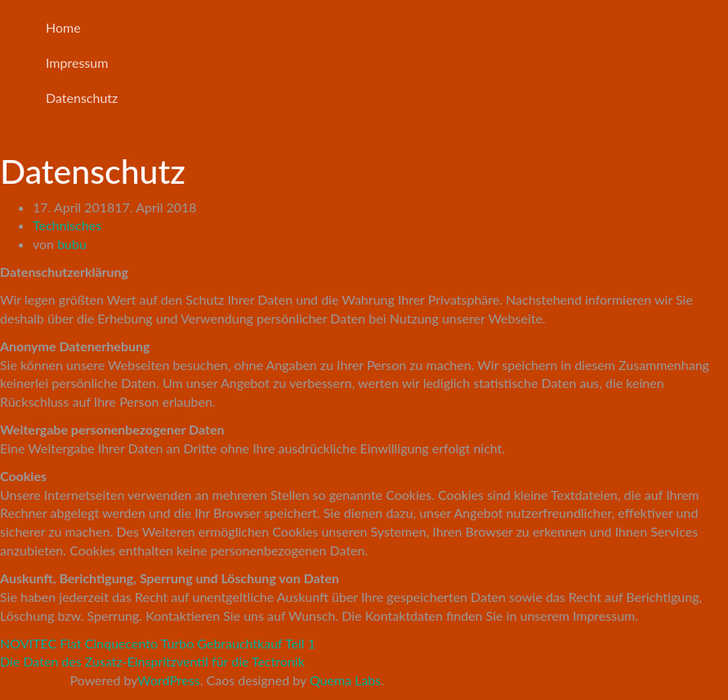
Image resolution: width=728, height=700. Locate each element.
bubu (72, 244)
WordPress (168, 680)
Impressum (77, 62)
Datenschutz (82, 98)
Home (63, 27)
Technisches (67, 225)
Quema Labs (345, 680)
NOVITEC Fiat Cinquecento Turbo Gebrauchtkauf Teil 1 (158, 643)
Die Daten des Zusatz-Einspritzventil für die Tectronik (152, 661)
